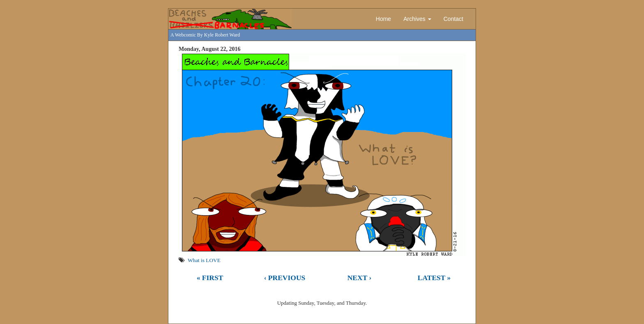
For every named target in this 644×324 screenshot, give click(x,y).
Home (383, 19)
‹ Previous (285, 278)
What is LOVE (204, 260)
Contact (453, 19)
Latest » (434, 278)
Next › (360, 278)
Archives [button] (417, 19)
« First (210, 278)
